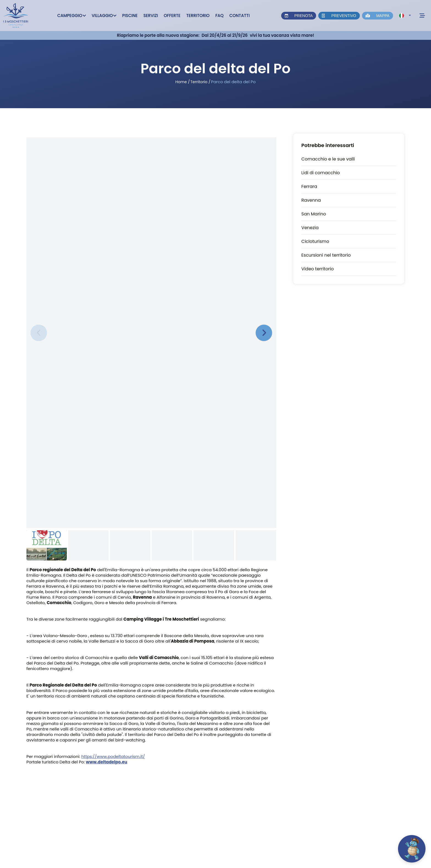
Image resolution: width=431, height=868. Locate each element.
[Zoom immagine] (151, 325)
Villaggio (104, 16)
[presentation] (39, 333)
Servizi (151, 16)
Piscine (130, 16)
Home (181, 82)
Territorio (198, 16)
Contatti (239, 16)
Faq (219, 16)
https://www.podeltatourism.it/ (113, 757)
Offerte (172, 16)
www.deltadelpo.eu (107, 762)
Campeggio (71, 16)
